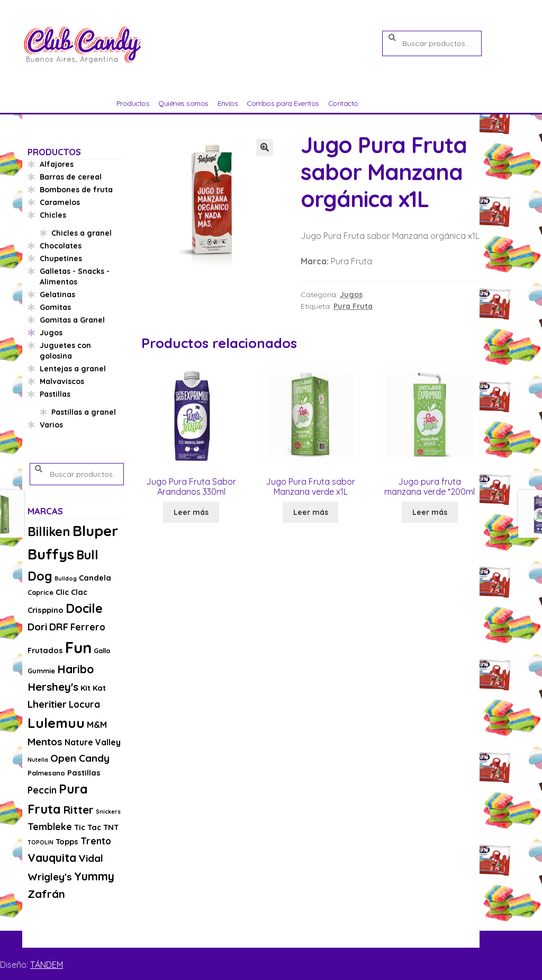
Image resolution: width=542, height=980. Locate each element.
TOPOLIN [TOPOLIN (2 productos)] (40, 842)
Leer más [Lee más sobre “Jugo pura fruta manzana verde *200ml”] (430, 512)
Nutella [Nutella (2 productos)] (38, 760)
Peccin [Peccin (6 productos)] (42, 790)
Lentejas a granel (73, 369)
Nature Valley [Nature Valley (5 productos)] (93, 742)
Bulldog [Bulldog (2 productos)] (66, 578)
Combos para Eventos (283, 103)
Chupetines (61, 259)
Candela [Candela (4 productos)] (95, 578)
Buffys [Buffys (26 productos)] (51, 554)
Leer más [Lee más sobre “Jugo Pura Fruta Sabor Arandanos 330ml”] (191, 512)
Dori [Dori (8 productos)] (37, 627)
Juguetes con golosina (65, 351)
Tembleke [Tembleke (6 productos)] (50, 827)
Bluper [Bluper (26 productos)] (95, 531)
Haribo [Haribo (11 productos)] (75, 669)
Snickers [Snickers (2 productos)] (108, 812)
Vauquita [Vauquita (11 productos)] (52, 858)
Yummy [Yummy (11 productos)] (94, 876)
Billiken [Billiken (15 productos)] (49, 532)
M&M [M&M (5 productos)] (97, 725)
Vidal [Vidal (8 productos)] (91, 858)
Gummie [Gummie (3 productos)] (41, 671)
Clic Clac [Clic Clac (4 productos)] (71, 592)
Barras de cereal (71, 177)
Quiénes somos (183, 103)
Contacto (343, 103)
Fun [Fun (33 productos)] (78, 647)
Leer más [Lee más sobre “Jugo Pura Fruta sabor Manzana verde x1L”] (311, 512)
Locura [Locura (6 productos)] (84, 704)
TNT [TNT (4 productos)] (111, 827)
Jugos (351, 295)
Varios (51, 425)
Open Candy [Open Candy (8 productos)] (80, 758)
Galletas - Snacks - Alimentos (75, 277)
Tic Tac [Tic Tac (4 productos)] (88, 827)
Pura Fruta (353, 306)
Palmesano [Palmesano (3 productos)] (46, 773)
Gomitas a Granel (72, 320)
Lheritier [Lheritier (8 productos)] (47, 704)
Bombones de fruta (76, 190)
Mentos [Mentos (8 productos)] (45, 742)
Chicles (53, 215)
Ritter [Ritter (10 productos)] (78, 809)
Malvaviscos (62, 381)
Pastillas (55, 394)
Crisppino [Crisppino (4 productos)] (46, 610)
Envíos (228, 103)
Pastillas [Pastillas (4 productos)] (84, 773)
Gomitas (55, 307)
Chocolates (61, 246)
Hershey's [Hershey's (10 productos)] (53, 687)
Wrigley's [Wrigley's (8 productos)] (50, 877)
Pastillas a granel (84, 412)
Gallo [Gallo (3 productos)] (102, 651)
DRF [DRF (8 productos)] (59, 627)
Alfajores (57, 164)
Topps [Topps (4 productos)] (67, 841)
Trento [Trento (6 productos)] (96, 841)
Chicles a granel (82, 233)
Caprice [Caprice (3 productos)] (40, 592)
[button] (265, 147)
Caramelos (60, 202)
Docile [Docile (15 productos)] (84, 608)
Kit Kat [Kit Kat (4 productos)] (93, 688)
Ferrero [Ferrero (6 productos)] (88, 627)
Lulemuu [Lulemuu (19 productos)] (56, 723)
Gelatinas (57, 295)
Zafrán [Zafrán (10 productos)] (46, 894)
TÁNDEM (47, 965)
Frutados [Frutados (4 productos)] (45, 650)
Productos (133, 103)
